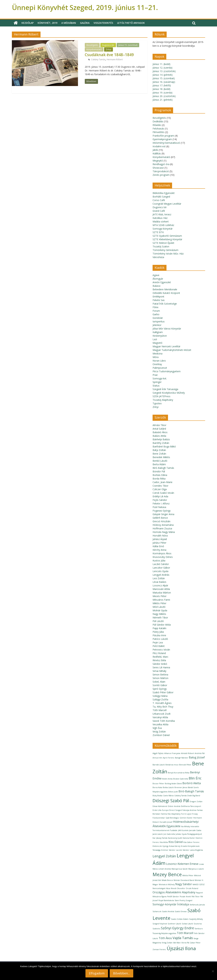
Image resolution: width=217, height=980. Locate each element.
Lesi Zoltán (159, 578)
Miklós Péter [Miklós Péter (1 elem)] (188, 875)
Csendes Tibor (160, 486)
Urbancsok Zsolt (162, 714)
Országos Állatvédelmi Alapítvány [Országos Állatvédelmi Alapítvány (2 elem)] (174, 892)
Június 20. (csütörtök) (164, 96)
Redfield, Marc (160, 657)
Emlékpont (158, 296)
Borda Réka (159, 479)
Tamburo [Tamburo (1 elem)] (199, 929)
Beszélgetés (92, 45)
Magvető (157, 343)
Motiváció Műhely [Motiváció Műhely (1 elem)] (167, 884)
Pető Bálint (159, 646)
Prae (155, 375)
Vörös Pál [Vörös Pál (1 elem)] (185, 943)
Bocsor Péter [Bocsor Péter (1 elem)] (158, 784)
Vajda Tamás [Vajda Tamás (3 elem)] (183, 938)
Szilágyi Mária (160, 696)
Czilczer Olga (160, 489)
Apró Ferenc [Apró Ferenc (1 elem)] (169, 758)
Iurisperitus (159, 321)
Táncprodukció (161, 171)
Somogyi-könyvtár (163, 229)
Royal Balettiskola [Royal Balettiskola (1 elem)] (166, 900)
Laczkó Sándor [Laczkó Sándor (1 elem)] (183, 850)
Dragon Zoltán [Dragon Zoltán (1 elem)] (196, 802)
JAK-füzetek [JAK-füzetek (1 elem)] (183, 830)
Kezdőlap (28, 23)
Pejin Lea (158, 642)
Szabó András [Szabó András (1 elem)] (168, 911)
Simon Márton (160, 678)
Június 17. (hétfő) (162, 85)
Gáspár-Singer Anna (163, 514)
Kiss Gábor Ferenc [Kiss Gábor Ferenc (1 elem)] (191, 842)
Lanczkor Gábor (161, 568)
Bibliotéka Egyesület (164, 193)
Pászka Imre (159, 635)
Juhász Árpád (160, 539)
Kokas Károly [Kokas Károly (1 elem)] (175, 846)
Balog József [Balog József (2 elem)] (197, 757)
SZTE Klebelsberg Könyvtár (167, 239)
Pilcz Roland (159, 653)
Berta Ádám (159, 464)
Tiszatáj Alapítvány (163, 400)
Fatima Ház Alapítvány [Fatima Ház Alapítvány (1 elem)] (171, 814)
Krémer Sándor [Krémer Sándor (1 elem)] (168, 850)
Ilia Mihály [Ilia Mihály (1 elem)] (185, 826)
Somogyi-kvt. (160, 378)
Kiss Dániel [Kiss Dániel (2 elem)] (176, 842)
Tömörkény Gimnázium (165, 250)
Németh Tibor (160, 618)
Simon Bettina (160, 675)
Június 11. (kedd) (161, 64)
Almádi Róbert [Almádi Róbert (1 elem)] (188, 753)
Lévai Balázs (159, 582)
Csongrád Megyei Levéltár (167, 204)
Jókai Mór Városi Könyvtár (167, 329)
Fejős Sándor (160, 500)
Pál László (158, 621)
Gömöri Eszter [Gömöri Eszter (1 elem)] (186, 818)
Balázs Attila (159, 436)
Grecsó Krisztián (161, 521)
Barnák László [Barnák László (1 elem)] (159, 765)
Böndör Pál (159, 471)
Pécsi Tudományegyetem (167, 371)
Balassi (156, 286)
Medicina (157, 354)
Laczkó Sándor (161, 564)
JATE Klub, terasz (162, 214)
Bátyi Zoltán (159, 450)
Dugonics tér (108, 45)
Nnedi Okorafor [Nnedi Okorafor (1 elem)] (178, 888)
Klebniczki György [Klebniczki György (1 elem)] (160, 846)
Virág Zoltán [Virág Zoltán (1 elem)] (167, 943)
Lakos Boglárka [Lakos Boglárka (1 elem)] (196, 850)
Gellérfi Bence (160, 518)
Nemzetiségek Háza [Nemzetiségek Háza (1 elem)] (161, 888)
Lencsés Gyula (160, 571)
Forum (156, 311)
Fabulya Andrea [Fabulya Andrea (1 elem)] (189, 810)
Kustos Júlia (159, 560)
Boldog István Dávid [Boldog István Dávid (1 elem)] (173, 784)
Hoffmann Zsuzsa (162, 528)
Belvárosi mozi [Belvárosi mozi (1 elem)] (172, 765)
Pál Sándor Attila (162, 625)
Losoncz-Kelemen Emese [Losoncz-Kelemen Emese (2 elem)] (182, 864)
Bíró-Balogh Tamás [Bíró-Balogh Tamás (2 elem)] (191, 791)
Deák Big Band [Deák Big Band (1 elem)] (194, 796)
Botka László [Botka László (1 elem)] (168, 787)
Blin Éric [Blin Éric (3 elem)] (195, 778)
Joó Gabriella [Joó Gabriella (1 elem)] (169, 834)
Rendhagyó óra (161, 164)
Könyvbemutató (94, 49)
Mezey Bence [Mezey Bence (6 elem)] (167, 874)
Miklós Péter (159, 603)
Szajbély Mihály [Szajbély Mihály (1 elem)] (196, 919)
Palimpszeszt (160, 368)
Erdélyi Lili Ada (160, 496)
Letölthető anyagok (131, 23)
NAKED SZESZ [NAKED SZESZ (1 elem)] (199, 884)
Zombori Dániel (161, 735)
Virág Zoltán (159, 732)
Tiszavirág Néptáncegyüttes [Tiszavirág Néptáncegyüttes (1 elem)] (164, 933)
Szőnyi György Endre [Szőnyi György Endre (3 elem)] (177, 928)
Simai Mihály (159, 671)
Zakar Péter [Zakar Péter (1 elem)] (195, 943)
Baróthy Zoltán (161, 443)
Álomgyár (158, 279)
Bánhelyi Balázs (161, 439)
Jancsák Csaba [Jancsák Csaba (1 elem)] (195, 830)
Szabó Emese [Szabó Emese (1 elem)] (181, 911)
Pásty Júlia (158, 632)
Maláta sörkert (161, 222)
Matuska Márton (162, 593)
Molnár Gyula (160, 610)
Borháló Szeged (161, 197)
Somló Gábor (160, 685)
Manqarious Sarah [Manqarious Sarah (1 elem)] (180, 869)
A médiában (69, 23)
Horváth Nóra (160, 536)
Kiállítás (157, 153)
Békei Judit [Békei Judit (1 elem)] (173, 792)
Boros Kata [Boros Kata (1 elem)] (157, 787)
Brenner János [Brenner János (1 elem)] (181, 787)
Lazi (155, 339)
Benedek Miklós (161, 457)
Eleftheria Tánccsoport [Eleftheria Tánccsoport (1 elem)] (191, 806)
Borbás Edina (160, 475)
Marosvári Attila (161, 589)
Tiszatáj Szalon (161, 246)
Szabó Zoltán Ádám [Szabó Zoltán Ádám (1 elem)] (180, 919)
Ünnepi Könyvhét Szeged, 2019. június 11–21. (85, 7)
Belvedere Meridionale (165, 289)
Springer (157, 382)
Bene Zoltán (159, 454)
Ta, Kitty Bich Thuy (163, 707)
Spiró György (160, 689)
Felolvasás (158, 129)
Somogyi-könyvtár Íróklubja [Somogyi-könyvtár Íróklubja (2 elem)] (171, 904)
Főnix (155, 307)
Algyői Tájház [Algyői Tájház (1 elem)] (158, 753)
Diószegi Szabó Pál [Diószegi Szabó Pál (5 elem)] (171, 801)
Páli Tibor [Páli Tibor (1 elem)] (196, 897)
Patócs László (160, 639)
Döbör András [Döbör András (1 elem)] (174, 806)
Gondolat (158, 318)
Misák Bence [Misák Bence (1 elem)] (167, 880)
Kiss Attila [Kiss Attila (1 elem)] (164, 842)
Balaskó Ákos (160, 432)
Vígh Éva (157, 728)
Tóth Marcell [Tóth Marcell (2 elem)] (185, 933)
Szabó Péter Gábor (163, 692)
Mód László (159, 607)
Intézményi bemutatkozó (166, 143)
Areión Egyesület (162, 282)
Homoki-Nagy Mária (164, 532)
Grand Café (159, 211)
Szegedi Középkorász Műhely (169, 393)
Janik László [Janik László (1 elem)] (158, 834)
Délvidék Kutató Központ (166, 293)
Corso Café (159, 200)
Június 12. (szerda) (162, 68)
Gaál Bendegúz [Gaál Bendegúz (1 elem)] (172, 818)
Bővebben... (121, 973)
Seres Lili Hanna (161, 667)
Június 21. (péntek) (163, 100)
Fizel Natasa (159, 507)
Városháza (158, 257)
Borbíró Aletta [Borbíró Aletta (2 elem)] (192, 783)
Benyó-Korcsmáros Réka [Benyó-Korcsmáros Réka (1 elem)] (179, 773)
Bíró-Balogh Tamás (163, 468)
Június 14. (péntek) (163, 75)
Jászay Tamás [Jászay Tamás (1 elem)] (162, 838)
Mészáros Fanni (161, 600)
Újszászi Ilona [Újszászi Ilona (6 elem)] (181, 948)
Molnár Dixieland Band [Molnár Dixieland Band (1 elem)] (184, 880)
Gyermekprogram (162, 139)
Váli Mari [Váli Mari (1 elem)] (177, 943)
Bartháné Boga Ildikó (164, 446)
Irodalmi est (159, 146)
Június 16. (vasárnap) (164, 82)
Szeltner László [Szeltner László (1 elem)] (174, 924)
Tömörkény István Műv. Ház (168, 254)
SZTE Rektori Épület (163, 243)
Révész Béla (159, 660)
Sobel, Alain (159, 682)
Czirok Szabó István (163, 493)
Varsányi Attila (160, 717)
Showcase (158, 168)
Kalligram (158, 332)
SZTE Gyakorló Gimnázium (167, 236)
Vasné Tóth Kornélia (164, 721)
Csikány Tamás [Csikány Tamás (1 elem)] (180, 796)
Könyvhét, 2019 (47, 23)
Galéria (85, 23)
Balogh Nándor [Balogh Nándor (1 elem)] (182, 758)
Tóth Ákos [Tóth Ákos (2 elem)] (165, 938)
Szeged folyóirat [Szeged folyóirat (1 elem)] (160, 924)
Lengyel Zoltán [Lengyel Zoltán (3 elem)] (164, 856)
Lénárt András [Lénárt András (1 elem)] (165, 869)
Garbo (156, 314)
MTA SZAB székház (163, 225)
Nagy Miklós (159, 614)
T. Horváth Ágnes (162, 703)
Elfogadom (97, 973)
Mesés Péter (160, 596)
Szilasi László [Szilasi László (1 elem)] (188, 924)
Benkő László (160, 461)
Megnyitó (158, 161)
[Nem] (213, 971)
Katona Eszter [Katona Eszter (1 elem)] (189, 838)
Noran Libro (159, 361)
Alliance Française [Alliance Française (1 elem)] (172, 753)
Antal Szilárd (159, 429)
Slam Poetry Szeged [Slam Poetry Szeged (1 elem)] (183, 900)
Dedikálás (158, 121)
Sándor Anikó (160, 664)
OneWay (157, 364)
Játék (155, 150)
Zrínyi (108, 49)
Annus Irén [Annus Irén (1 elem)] (157, 758)
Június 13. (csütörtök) (164, 71)
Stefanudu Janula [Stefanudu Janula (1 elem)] (197, 905)
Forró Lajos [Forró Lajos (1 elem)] (186, 814)
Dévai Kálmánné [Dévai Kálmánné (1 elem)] (160, 806)
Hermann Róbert (115, 59)
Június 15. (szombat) (128, 45)
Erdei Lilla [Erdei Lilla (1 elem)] (157, 810)
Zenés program (161, 175)
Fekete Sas (159, 300)
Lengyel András (161, 575)
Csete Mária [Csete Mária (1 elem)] (168, 796)
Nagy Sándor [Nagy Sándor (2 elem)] (184, 884)
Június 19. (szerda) (162, 93)
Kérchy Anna (159, 550)
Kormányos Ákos (162, 553)
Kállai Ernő (158, 546)
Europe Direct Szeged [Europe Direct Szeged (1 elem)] (172, 810)
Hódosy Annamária (163, 525)
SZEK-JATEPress (161, 396)
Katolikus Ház (160, 218)
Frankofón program (163, 136)
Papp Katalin (159, 628)
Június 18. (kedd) (161, 89)
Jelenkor (157, 325)
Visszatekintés (103, 23)
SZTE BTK (158, 232)
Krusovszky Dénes (163, 557)
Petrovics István (161, 650)
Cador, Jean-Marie (162, 482)
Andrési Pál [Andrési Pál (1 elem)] (200, 753)
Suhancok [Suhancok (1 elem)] (157, 911)
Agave (156, 275)
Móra (156, 357)
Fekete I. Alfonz (161, 503)
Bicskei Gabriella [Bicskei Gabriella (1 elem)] (181, 779)
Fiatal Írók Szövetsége (165, 304)
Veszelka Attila (160, 724)
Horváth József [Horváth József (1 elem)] (166, 822)
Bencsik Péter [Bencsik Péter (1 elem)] (185, 765)
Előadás (157, 125)
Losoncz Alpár (160, 585)
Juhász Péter (159, 543)
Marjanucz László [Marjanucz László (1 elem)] (196, 869)
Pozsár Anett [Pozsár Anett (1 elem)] (185, 897)
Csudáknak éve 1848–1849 (109, 55)
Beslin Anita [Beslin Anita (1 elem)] (167, 779)
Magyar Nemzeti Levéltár (166, 346)
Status (156, 386)
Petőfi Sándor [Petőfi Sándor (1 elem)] (173, 897)
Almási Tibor (159, 425)
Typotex (157, 403)
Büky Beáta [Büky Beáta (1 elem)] (157, 796)
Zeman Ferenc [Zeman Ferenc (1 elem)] (159, 949)
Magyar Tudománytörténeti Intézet (172, 350)
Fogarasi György (162, 511)
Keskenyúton (160, 336)
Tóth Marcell (160, 710)
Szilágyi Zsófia (160, 699)
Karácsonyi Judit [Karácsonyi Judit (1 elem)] (175, 838)
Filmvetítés (159, 132)
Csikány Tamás (98, 59)
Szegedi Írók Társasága (165, 389)
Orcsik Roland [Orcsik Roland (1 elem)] (192, 888)
